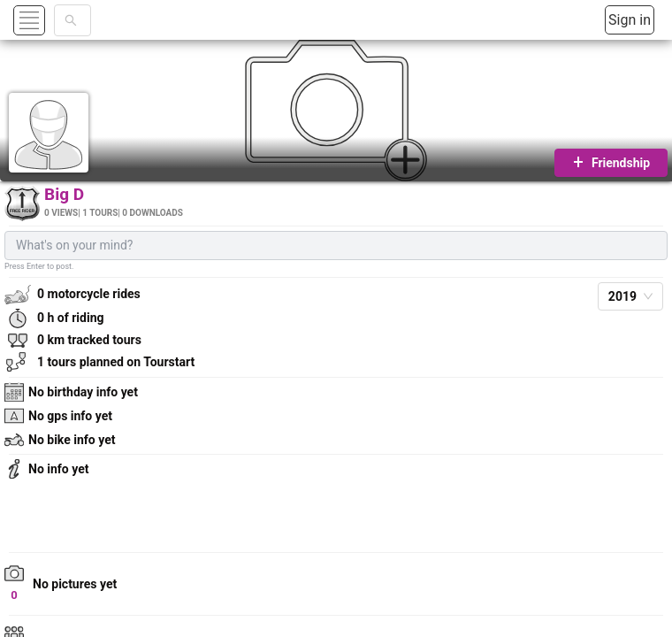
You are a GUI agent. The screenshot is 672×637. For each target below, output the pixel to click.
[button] (50, 20)
